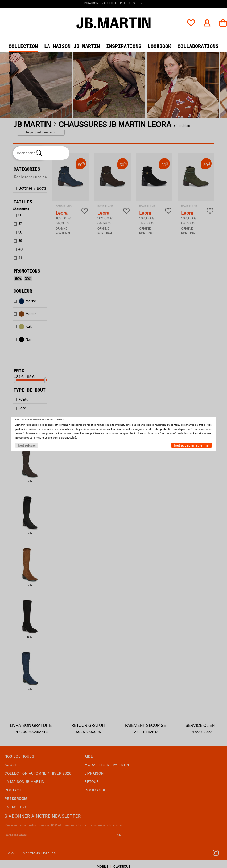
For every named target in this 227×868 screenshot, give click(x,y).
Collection (23, 46)
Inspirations (124, 46)
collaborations (198, 46)
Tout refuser (27, 445)
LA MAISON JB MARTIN (72, 46)
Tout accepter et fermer (191, 445)
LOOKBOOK (159, 46)
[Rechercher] (39, 153)
